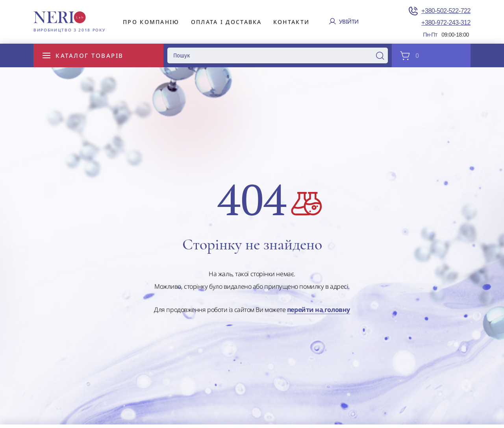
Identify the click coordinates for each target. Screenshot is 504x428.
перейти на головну (319, 310)
